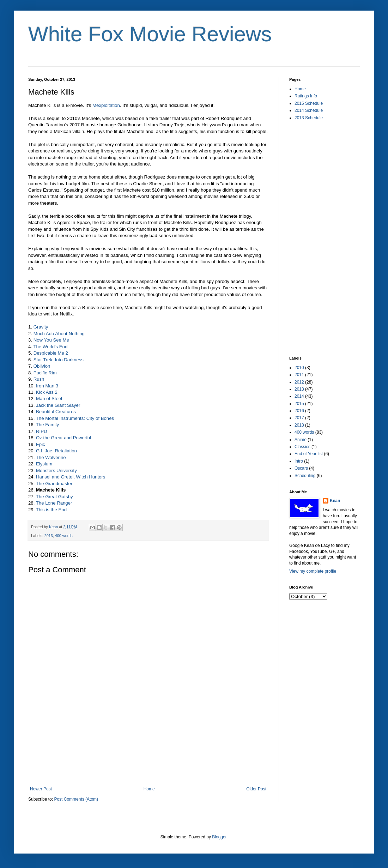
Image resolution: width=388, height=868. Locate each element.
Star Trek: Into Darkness (59, 360)
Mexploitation (106, 105)
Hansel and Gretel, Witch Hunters (71, 477)
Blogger (219, 837)
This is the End (51, 510)
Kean (335, 501)
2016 (299, 411)
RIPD (42, 431)
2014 (299, 396)
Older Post (256, 789)
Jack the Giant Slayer (58, 405)
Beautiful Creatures (56, 412)
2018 (299, 425)
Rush (39, 379)
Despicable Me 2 (51, 353)
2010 (299, 368)
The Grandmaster (54, 484)
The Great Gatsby (54, 497)
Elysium (44, 464)
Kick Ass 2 (47, 392)
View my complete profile (313, 571)
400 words (64, 536)
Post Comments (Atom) (76, 799)
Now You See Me (51, 340)
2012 (299, 382)
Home (149, 789)
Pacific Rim (45, 373)
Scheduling (305, 476)
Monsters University (56, 471)
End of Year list (309, 454)
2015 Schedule (309, 103)
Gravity (41, 327)
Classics (302, 447)
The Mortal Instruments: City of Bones (75, 418)
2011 (299, 375)
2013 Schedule (309, 118)
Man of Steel (49, 399)
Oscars (301, 468)
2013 (49, 536)
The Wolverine (51, 457)
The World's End (50, 347)
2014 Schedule (309, 110)
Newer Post (41, 789)
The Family (47, 425)
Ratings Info (306, 96)
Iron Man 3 (47, 386)
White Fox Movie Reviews (150, 34)
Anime (301, 440)
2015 (299, 404)
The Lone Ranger (54, 503)
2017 (299, 418)
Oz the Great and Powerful (63, 438)
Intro (299, 461)
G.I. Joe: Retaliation (56, 451)
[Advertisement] (148, 756)
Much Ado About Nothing (59, 334)
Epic (41, 444)
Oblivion (42, 366)
